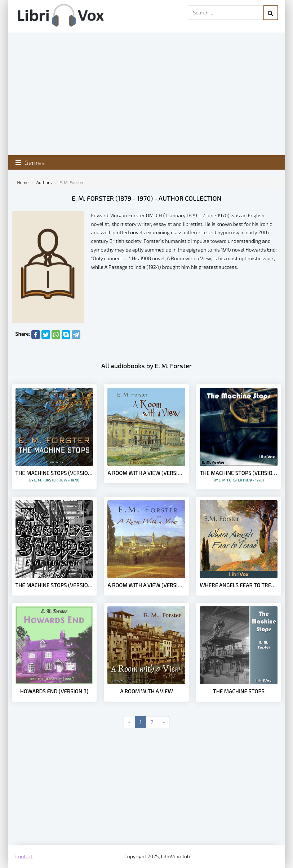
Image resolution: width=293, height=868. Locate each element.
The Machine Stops (239, 691)
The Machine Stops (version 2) (239, 476)
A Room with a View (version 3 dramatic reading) (146, 473)
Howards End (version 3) (54, 691)
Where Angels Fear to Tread (239, 585)
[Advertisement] (147, 787)
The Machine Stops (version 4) (54, 585)
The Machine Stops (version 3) (54, 476)
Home (23, 182)
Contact (24, 856)
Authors (44, 182)
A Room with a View (146, 691)
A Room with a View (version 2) (146, 585)
